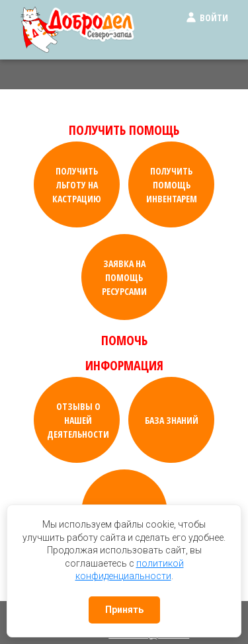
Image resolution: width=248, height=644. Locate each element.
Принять (124, 610)
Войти (207, 18)
